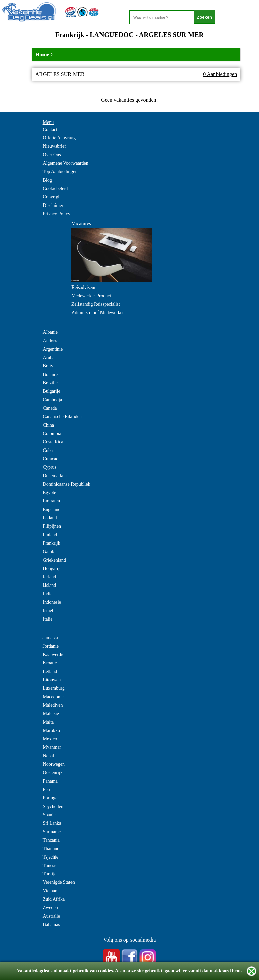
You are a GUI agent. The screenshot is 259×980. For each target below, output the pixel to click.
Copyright (52, 197)
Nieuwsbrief (54, 146)
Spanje (49, 815)
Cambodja (53, 400)
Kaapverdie (54, 655)
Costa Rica (53, 442)
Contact (50, 129)
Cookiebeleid (55, 188)
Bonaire (50, 374)
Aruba (49, 358)
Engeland (52, 509)
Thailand (51, 849)
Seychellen (53, 806)
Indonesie (52, 602)
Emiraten (51, 501)
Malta (48, 722)
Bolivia (50, 366)
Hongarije (52, 568)
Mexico (50, 739)
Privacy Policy (57, 214)
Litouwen (52, 680)
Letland (50, 671)
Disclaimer (53, 205)
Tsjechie (51, 857)
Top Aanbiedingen (60, 172)
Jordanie (51, 646)
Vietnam (51, 891)
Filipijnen (52, 526)
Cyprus (50, 467)
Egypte (50, 493)
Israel (48, 611)
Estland (50, 518)
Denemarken (55, 476)
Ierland (50, 577)
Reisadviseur (84, 287)
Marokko (51, 730)
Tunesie (50, 865)
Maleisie (51, 714)
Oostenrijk (53, 773)
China (48, 425)
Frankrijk (52, 543)
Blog (47, 180)
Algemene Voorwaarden (66, 163)
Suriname (52, 832)
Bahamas (51, 924)
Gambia (50, 552)
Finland (50, 535)
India (48, 594)
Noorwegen (54, 764)
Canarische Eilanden (62, 417)
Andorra (51, 341)
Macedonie (53, 697)
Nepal (48, 756)
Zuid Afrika (54, 899)
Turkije (50, 874)
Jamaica (50, 638)
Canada (50, 408)
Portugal (51, 798)
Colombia (52, 433)
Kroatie (50, 663)
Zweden (50, 908)
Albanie (50, 332)
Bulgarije (52, 391)
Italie (48, 619)
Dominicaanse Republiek (67, 484)
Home (42, 55)
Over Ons (52, 155)
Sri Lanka (52, 823)
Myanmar (52, 747)
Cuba (48, 450)
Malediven (53, 705)
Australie (51, 916)
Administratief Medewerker (98, 313)
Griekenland (54, 560)
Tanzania (51, 840)
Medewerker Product (91, 296)
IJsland (50, 585)
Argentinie (53, 349)
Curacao (51, 459)
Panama (50, 781)
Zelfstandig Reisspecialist (96, 304)
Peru (47, 790)
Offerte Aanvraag (59, 138)
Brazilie (50, 383)
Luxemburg (54, 688)
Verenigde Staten (59, 882)
